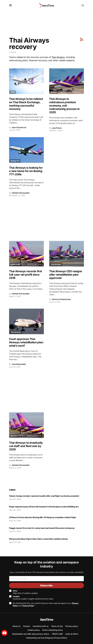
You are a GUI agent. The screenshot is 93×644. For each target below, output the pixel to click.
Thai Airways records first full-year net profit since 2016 (26, 275)
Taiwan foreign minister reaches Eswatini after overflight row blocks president (44, 496)
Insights (33, 598)
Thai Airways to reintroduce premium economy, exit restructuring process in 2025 (64, 106)
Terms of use (57, 626)
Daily (26, 592)
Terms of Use (28, 606)
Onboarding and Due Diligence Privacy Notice (47, 638)
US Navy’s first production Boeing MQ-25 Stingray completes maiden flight (42, 517)
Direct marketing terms (53, 630)
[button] (10, 5)
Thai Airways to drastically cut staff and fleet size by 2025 (26, 446)
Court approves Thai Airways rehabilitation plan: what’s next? (26, 342)
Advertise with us (41, 626)
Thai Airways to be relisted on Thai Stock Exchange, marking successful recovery (26, 104)
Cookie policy (34, 630)
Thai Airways (58, 57)
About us (16, 626)
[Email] (46, 579)
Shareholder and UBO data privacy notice (31, 634)
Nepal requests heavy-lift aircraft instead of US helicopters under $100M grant (44, 507)
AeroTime (46, 620)
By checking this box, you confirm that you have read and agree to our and (46, 604)
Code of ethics (72, 634)
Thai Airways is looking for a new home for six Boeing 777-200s (26, 171)
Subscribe (46, 585)
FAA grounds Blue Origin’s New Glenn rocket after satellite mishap (38, 539)
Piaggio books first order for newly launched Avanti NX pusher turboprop (42, 528)
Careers (27, 626)
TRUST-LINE (57, 634)
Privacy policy (72, 626)
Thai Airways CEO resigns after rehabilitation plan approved (66, 275)
